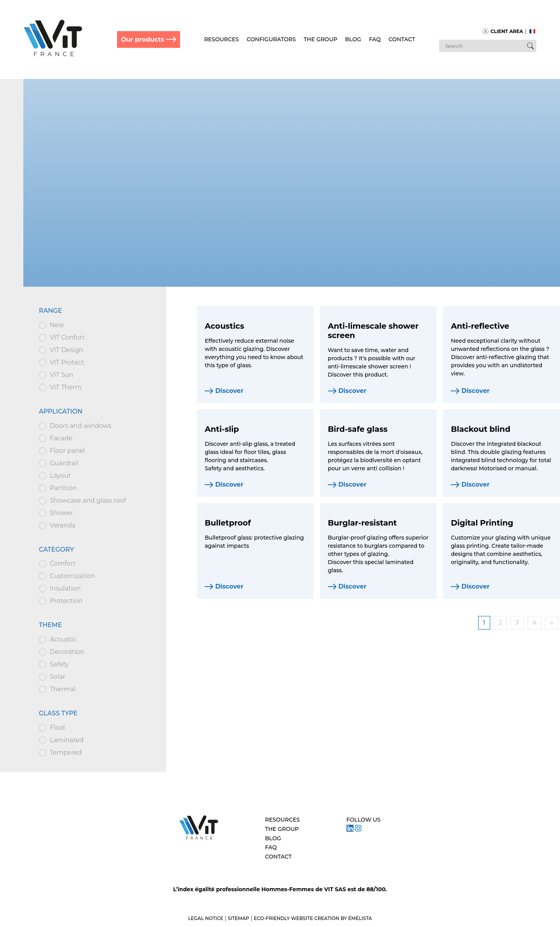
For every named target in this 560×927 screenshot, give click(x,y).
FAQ (375, 39)
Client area (503, 31)
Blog (353, 39)
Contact (402, 39)
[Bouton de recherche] (530, 46)
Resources (221, 39)
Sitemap (239, 918)
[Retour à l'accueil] (53, 54)
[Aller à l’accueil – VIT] (199, 839)
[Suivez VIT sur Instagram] (358, 830)
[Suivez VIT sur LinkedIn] (350, 830)
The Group (321, 39)
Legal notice (206, 918)
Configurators (271, 39)
